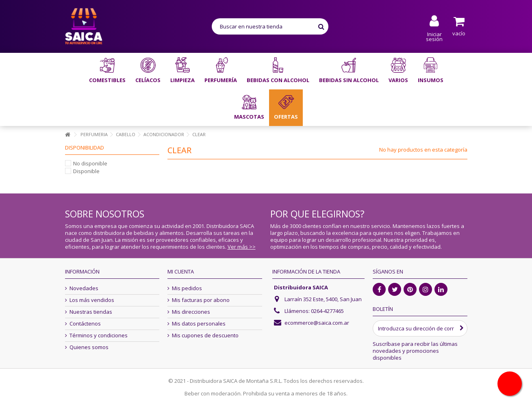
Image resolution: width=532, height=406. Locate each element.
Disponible (86, 171)
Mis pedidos (187, 288)
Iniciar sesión (434, 36)
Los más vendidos (92, 300)
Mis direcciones (191, 312)
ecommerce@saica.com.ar (317, 323)
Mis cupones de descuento (205, 335)
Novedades (84, 288)
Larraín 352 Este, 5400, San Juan (323, 299)
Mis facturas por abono (201, 300)
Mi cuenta (181, 271)
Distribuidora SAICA (301, 287)
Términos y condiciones (99, 335)
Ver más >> (242, 247)
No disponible (90, 163)
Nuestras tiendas (91, 312)
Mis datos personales (199, 324)
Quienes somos (89, 347)
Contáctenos (85, 324)
